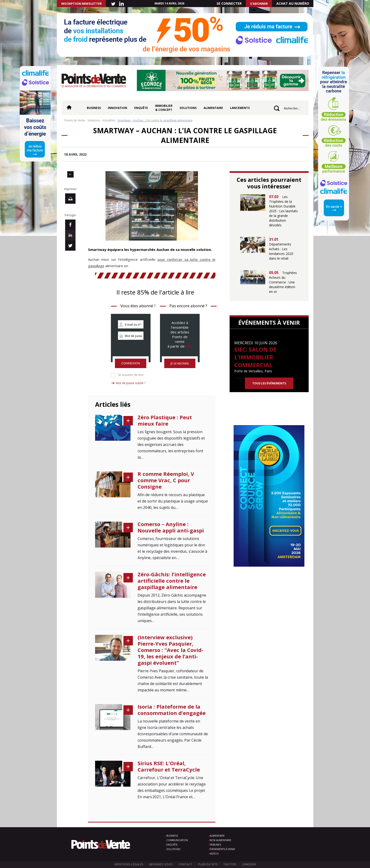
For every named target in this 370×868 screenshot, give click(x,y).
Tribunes (215, 845)
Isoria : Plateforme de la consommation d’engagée (172, 710)
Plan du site (208, 864)
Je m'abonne (180, 363)
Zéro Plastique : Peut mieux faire (165, 420)
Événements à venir (222, 849)
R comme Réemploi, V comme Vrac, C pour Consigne (166, 480)
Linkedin (249, 864)
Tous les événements (269, 383)
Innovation (118, 108)
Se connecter (229, 3)
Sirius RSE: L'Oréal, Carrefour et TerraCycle (169, 766)
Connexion (131, 363)
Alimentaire (213, 108)
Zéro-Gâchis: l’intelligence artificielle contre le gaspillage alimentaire (172, 581)
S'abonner (259, 4)
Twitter (230, 864)
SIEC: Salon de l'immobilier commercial (255, 357)
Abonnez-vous (161, 864)
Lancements (240, 108)
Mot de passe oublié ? (131, 383)
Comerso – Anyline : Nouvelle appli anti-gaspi (171, 527)
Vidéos (214, 854)
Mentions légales (129, 864)
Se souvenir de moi (131, 375)
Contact (185, 864)
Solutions (188, 108)
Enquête (141, 108)
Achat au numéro (293, 3)
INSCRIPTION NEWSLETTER (81, 4)
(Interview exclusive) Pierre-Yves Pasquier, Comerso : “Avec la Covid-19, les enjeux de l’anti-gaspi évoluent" (170, 650)
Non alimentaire (220, 840)
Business (94, 108)
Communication (177, 840)
